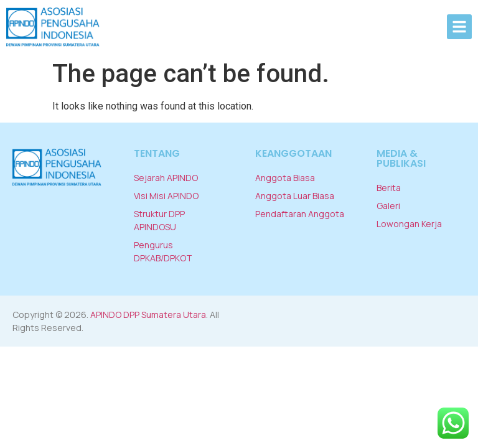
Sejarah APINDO (166, 178)
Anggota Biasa (285, 178)
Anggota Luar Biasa (295, 196)
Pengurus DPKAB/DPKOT (163, 251)
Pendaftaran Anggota (300, 214)
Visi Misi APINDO (166, 196)
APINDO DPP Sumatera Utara (148, 315)
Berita (389, 188)
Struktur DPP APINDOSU (159, 220)
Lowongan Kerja (409, 224)
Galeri (388, 206)
